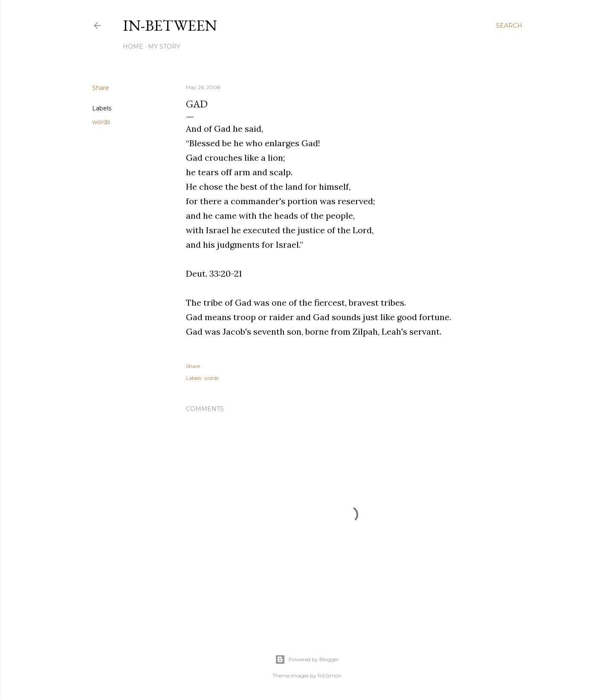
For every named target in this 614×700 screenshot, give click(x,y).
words (101, 122)
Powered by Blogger (307, 660)
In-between (170, 25)
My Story (164, 46)
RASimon (330, 675)
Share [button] (101, 88)
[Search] (509, 26)
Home (133, 46)
